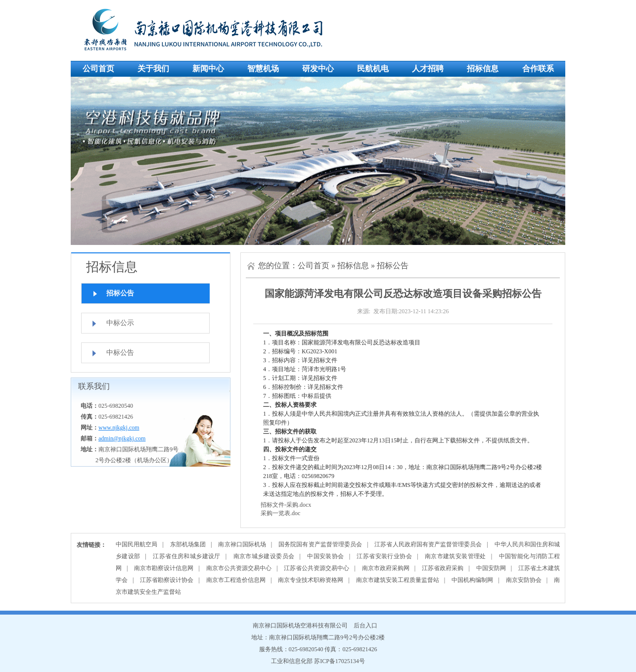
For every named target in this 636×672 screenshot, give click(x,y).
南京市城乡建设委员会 (264, 556)
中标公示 (120, 323)
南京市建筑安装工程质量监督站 (398, 580)
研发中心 (318, 69)
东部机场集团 (188, 544)
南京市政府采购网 (386, 568)
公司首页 (98, 69)
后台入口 (365, 625)
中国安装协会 (325, 556)
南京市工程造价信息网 (236, 580)
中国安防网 (491, 568)
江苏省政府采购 (443, 568)
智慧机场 (263, 69)
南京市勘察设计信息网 (164, 568)
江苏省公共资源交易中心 (317, 568)
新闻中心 (208, 69)
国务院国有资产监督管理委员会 (320, 544)
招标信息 (483, 69)
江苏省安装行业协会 (384, 556)
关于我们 (153, 69)
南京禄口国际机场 (242, 544)
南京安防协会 (524, 580)
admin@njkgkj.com (122, 438)
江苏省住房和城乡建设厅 (186, 556)
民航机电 (373, 69)
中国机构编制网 (472, 580)
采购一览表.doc (280, 513)
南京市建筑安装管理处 (455, 556)
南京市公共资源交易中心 (239, 568)
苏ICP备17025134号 (340, 661)
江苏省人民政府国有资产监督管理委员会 (428, 544)
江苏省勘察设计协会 (167, 580)
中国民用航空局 (136, 544)
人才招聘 (428, 69)
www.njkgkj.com (119, 428)
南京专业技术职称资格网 (311, 580)
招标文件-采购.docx (286, 505)
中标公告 (120, 353)
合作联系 (538, 69)
